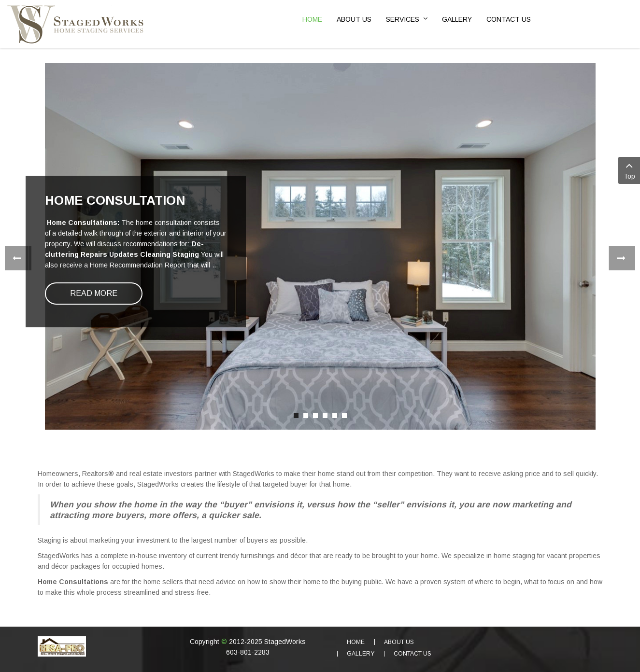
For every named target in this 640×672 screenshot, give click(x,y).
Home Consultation (115, 200)
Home (356, 642)
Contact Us (412, 654)
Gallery (361, 654)
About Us (399, 642)
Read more (94, 293)
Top (629, 170)
